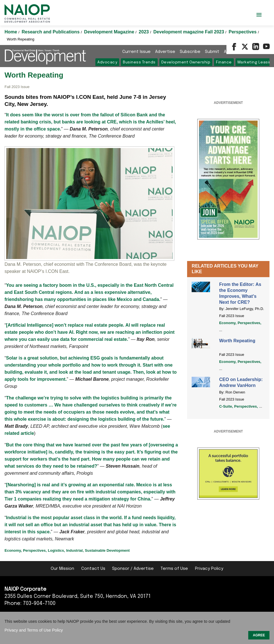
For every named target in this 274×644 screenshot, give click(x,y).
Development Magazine (110, 32)
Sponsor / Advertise (133, 569)
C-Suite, (226, 406)
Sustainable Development (107, 550)
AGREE (259, 635)
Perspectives (243, 32)
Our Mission (62, 569)
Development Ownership (186, 62)
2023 (144, 32)
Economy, (228, 323)
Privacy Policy (209, 569)
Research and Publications (51, 32)
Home (11, 32)
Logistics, (56, 550)
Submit (212, 52)
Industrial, (75, 550)
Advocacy (107, 62)
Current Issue (136, 52)
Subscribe (190, 52)
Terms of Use (174, 569)
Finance (224, 62)
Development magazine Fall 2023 (189, 32)
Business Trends (139, 62)
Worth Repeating (237, 341)
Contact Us (93, 569)
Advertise (165, 52)
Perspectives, (249, 323)
